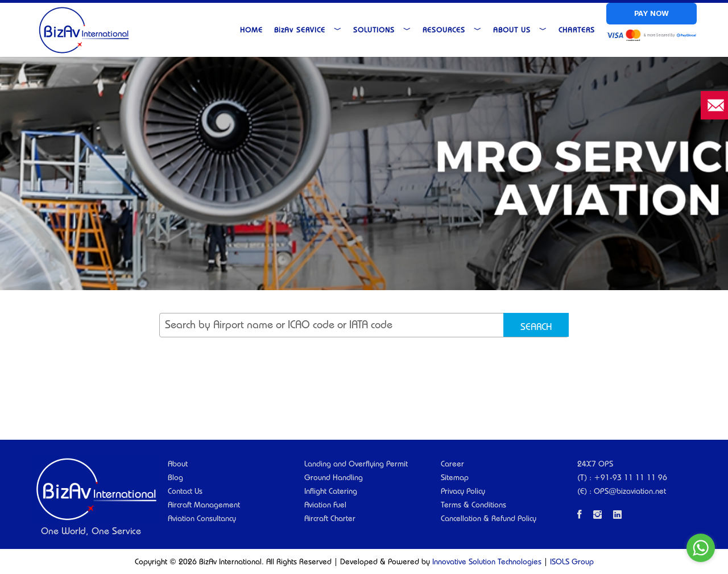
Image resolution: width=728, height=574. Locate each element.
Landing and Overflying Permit (356, 464)
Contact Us (185, 491)
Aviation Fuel (325, 505)
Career (452, 464)
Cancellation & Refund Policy (489, 518)
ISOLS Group (572, 561)
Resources (452, 30)
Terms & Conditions (473, 505)
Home (251, 30)
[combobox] (364, 325)
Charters (577, 30)
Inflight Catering (331, 491)
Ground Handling (334, 477)
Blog (175, 477)
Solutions (382, 30)
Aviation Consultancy (202, 518)
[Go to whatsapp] (701, 548)
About (178, 464)
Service (308, 30)
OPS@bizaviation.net (630, 491)
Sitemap (455, 477)
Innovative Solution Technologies (487, 561)
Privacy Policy (463, 491)
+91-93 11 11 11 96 (630, 477)
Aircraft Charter (330, 518)
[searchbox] (370, 330)
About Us (520, 30)
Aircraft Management (204, 505)
